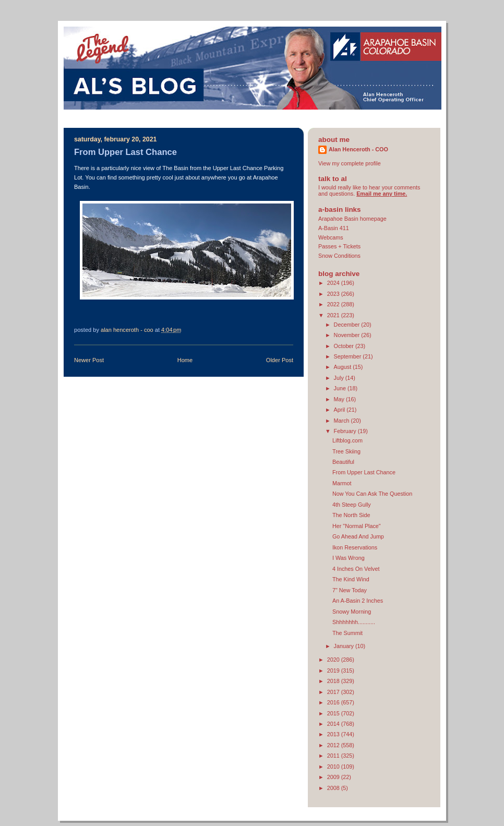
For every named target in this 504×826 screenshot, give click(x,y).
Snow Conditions (339, 256)
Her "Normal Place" (357, 526)
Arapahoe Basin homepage (352, 219)
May (340, 399)
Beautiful (343, 462)
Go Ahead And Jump (358, 536)
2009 (334, 777)
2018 (334, 681)
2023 (334, 294)
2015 (334, 713)
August (344, 367)
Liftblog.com (347, 440)
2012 (334, 745)
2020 (334, 660)
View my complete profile (350, 163)
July (340, 378)
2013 (334, 734)
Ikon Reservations (355, 547)
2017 (334, 692)
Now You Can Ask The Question (372, 494)
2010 (334, 767)
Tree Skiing (346, 451)
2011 (334, 756)
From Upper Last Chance (364, 472)
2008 (334, 788)
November (348, 335)
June (341, 388)
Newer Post (89, 360)
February (346, 431)
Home (185, 360)
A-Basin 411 (334, 228)
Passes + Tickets (339, 246)
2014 (334, 724)
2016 (334, 702)
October (345, 346)
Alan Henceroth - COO (358, 149)
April (340, 410)
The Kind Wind (351, 579)
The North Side (351, 515)
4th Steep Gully (352, 505)
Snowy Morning (352, 612)
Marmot (342, 483)
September (349, 356)
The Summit (347, 633)
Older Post (280, 360)
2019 (334, 671)
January (345, 646)
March (343, 421)
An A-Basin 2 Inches (358, 601)
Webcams (331, 237)
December (348, 325)
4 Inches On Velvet (356, 569)
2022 (334, 304)
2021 (334, 315)
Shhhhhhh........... (354, 622)
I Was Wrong (349, 558)
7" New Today (350, 590)
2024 (334, 283)
